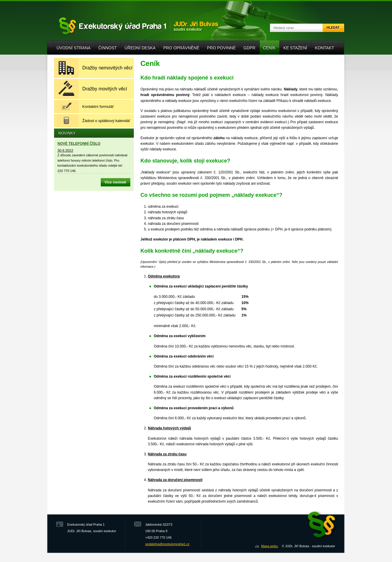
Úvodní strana (74, 48)
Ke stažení (295, 48)
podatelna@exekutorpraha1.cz (167, 544)
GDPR (249, 48)
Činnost (108, 48)
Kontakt (325, 48)
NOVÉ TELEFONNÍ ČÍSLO (79, 144)
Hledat (333, 27)
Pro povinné (221, 48)
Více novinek (115, 182)
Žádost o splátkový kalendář (106, 121)
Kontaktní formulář (98, 107)
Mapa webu (270, 546)
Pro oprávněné (181, 48)
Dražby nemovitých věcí (108, 68)
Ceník (270, 48)
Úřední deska (140, 48)
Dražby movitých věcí (105, 89)
